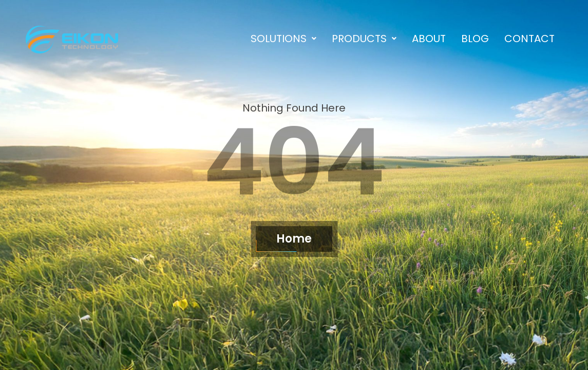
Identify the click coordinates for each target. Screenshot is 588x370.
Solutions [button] (283, 39)
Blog (475, 39)
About (429, 39)
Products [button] (364, 39)
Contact (529, 39)
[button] (283, 39)
